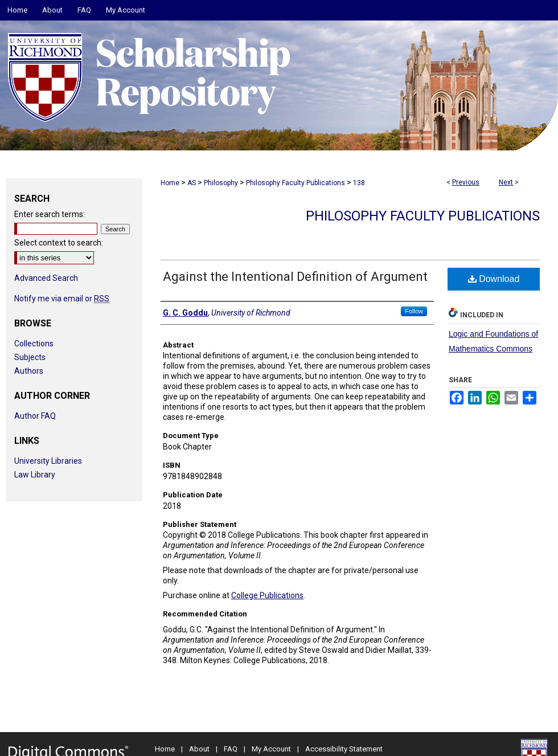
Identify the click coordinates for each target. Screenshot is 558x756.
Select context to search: (59, 243)
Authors (29, 371)
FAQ (231, 749)
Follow (414, 311)
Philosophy (221, 183)
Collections (34, 344)
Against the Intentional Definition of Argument (295, 277)
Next (506, 182)
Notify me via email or (62, 299)
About (199, 749)
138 (359, 183)
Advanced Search (46, 278)
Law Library (35, 475)
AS (192, 183)
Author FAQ (35, 416)
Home (170, 183)
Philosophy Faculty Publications (296, 183)
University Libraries (48, 461)
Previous (466, 182)
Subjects (30, 357)
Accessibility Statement (344, 749)
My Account (271, 749)
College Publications (267, 595)
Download (494, 279)
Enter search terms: (50, 214)
